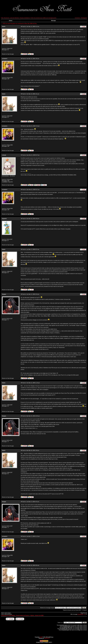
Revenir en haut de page (8, 54)
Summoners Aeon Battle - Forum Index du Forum (15, 615)
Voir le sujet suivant (6, 613)
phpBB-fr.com (47, 638)
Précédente (80, 614)
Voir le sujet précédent (7, 614)
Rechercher (7, 18)
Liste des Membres (14, 18)
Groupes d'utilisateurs (25, 18)
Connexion (77, 18)
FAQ (2, 18)
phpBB (41, 637)
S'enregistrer (84, 18)
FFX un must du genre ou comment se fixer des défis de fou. (20, 24)
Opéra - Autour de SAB (37, 615)
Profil (32, 18)
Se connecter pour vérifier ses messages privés (45, 18)
